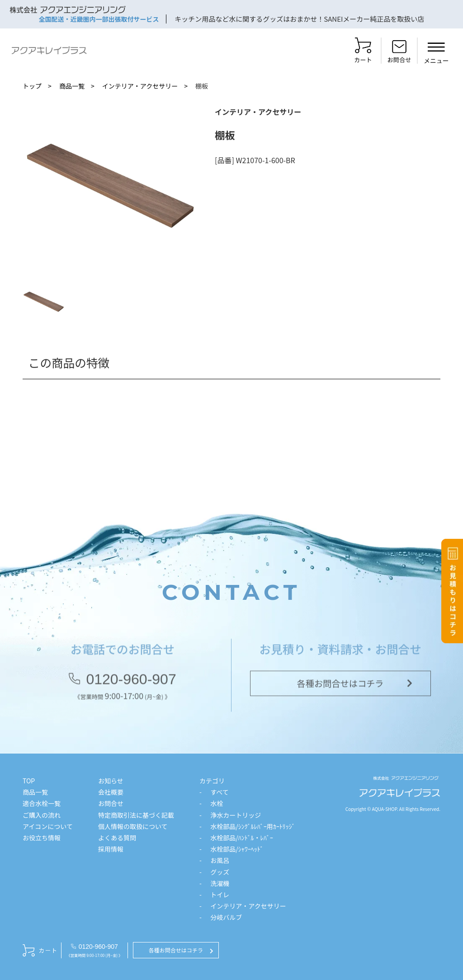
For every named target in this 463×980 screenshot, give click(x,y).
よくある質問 (117, 838)
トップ (32, 86)
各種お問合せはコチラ (340, 686)
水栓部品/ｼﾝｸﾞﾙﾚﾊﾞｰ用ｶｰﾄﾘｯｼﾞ (253, 826)
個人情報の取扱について (133, 826)
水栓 (217, 803)
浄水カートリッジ (236, 815)
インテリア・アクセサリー (140, 86)
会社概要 (111, 792)
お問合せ (111, 803)
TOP (29, 781)
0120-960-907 (131, 682)
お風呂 (220, 860)
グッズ (220, 872)
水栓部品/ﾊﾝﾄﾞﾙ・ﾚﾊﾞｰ (242, 838)
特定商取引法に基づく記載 (136, 815)
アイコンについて (48, 826)
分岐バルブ (226, 917)
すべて (219, 792)
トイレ (220, 895)
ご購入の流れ (42, 815)
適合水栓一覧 (42, 803)
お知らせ (111, 781)
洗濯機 (220, 883)
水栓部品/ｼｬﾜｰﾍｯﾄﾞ (237, 849)
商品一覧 (72, 86)
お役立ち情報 (42, 838)
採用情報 (111, 849)
